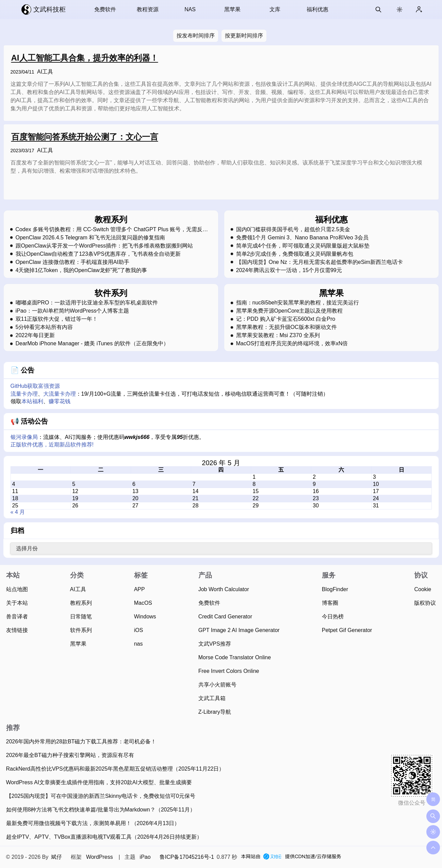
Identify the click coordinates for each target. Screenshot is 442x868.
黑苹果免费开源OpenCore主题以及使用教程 (290, 311)
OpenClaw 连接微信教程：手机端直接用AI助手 (72, 262)
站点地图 (17, 589)
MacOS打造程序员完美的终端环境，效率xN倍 (292, 344)
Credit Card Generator (225, 617)
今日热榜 (333, 617)
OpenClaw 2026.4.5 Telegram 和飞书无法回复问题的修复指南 (91, 238)
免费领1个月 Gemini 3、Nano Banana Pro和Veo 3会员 (302, 238)
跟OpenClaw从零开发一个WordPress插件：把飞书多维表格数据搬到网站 (104, 246)
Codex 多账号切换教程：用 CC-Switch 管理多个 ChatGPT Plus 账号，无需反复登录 (112, 230)
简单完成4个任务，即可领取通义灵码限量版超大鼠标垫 (303, 246)
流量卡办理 (24, 394)
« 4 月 (18, 512)
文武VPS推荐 (215, 644)
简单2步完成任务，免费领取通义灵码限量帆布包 (295, 254)
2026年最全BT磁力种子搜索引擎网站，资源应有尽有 (70, 755)
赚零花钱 (60, 401)
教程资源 (148, 9)
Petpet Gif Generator (347, 630)
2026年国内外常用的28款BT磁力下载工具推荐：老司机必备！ (81, 741)
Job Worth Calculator (224, 589)
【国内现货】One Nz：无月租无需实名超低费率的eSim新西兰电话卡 (320, 262)
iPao (145, 857)
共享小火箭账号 (217, 685)
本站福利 (32, 401)
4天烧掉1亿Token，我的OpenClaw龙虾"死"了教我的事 (81, 270)
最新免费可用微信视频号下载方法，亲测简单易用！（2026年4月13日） (93, 823)
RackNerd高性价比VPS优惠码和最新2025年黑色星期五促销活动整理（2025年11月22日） (115, 769)
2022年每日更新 (35, 335)
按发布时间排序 (196, 36)
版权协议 (425, 603)
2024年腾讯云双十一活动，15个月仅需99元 (289, 270)
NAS (190, 9)
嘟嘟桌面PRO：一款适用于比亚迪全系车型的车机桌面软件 (87, 303)
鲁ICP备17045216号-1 (187, 857)
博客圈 (330, 603)
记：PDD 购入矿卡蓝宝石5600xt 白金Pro (286, 319)
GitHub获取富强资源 (35, 386)
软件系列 (81, 630)
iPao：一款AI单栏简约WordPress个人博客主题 (72, 311)
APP (140, 589)
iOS (139, 630)
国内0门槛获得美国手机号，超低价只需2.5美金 (293, 230)
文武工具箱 (212, 698)
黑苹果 (232, 9)
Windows (145, 617)
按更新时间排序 (244, 36)
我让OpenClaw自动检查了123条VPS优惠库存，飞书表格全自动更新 (98, 254)
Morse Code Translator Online (235, 657)
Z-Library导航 (215, 712)
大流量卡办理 (60, 394)
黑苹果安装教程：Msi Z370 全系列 (278, 335)
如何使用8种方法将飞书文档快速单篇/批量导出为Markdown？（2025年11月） (101, 810)
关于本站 (17, 603)
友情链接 (17, 630)
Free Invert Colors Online (229, 671)
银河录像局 (24, 437)
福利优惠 (317, 9)
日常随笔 (81, 617)
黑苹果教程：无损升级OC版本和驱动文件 (287, 327)
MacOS (143, 603)
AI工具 (45, 72)
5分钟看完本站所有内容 (44, 327)
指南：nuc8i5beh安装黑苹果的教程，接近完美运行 (298, 303)
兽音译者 (17, 617)
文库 (275, 9)
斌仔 (56, 857)
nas (138, 644)
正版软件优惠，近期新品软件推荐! (52, 445)
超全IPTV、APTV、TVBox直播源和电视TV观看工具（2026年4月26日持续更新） (104, 837)
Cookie (423, 589)
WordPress (100, 857)
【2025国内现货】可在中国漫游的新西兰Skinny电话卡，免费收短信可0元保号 (101, 796)
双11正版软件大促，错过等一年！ (57, 319)
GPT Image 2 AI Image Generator (239, 630)
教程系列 (81, 603)
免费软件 (105, 9)
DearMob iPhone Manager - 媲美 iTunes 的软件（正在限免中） (92, 344)
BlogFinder (335, 589)
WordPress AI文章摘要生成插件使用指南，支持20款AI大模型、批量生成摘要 (99, 782)
